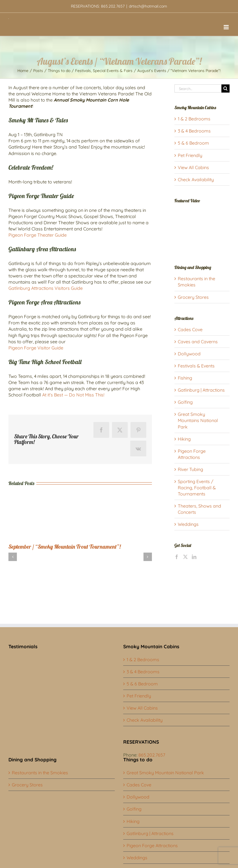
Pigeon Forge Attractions (152, 845)
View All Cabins (193, 167)
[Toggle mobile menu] (227, 27)
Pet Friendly (190, 155)
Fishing (185, 378)
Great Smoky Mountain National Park (165, 773)
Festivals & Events (196, 366)
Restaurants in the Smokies (40, 773)
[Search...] (198, 88)
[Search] (225, 88)
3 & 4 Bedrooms (194, 131)
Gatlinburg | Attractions (201, 390)
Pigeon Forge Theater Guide (38, 235)
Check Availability (196, 180)
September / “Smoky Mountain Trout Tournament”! (65, 547)
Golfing (185, 402)
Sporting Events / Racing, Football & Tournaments (197, 488)
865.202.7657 (152, 755)
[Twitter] (185, 557)
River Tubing (190, 469)
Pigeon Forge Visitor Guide (36, 348)
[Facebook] (177, 557)
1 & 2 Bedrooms (194, 119)
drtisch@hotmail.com (148, 6)
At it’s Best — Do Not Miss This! (73, 395)
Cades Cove (190, 329)
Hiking (184, 439)
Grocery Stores (193, 297)
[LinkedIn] (194, 557)
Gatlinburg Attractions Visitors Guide (46, 288)
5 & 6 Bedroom (193, 143)
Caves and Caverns (198, 342)
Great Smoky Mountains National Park (198, 420)
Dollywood (189, 354)
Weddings (188, 524)
